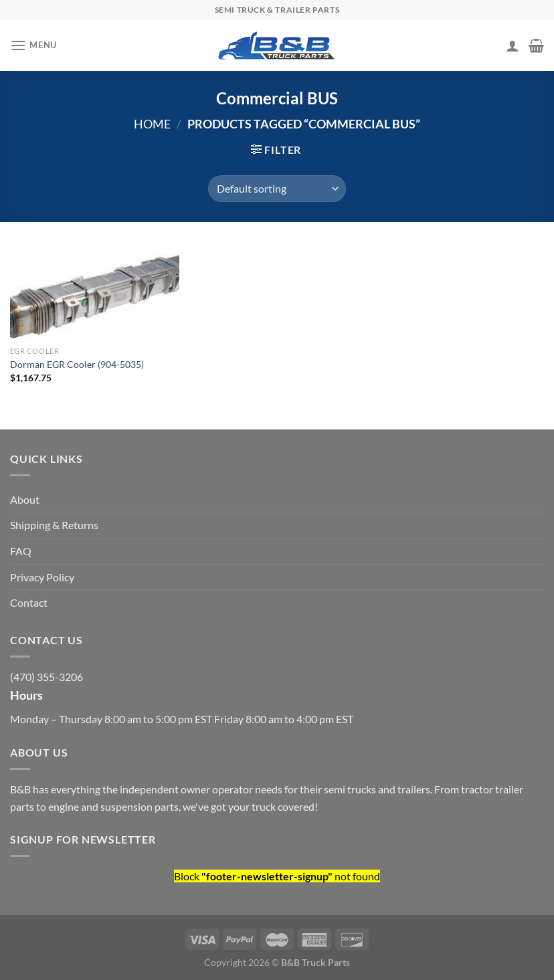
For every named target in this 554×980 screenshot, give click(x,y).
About (25, 499)
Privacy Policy (42, 577)
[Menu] (33, 45)
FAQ (21, 551)
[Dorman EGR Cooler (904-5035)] (95, 291)
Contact (29, 602)
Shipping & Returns (54, 525)
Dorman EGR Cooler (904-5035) (77, 364)
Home (152, 124)
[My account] (513, 45)
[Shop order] (277, 189)
